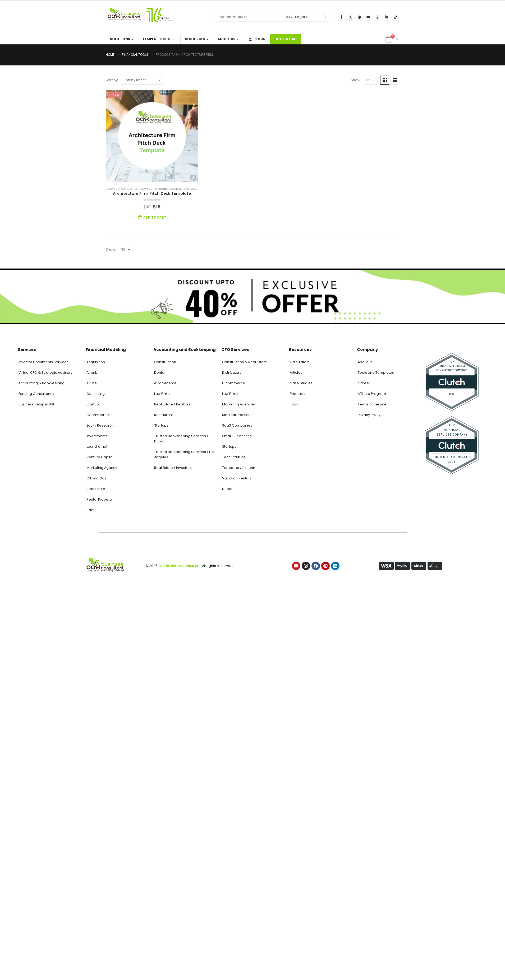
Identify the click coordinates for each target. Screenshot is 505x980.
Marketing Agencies (239, 404)
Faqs (294, 404)
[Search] (325, 17)
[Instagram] (377, 17)
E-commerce (234, 383)
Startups (161, 425)
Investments (97, 436)
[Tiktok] (395, 17)
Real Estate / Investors (173, 468)
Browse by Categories (122, 189)
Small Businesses (237, 436)
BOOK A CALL (286, 39)
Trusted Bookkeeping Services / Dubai (181, 439)
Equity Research (100, 425)
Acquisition (96, 362)
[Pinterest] (359, 17)
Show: (356, 80)
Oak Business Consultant (179, 566)
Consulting (96, 394)
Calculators (300, 362)
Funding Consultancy (36, 394)
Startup (93, 404)
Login (257, 39)
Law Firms (162, 394)
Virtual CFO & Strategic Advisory (45, 373)
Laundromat (97, 447)
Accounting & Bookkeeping (42, 383)
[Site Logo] (139, 17)
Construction (165, 362)
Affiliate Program (372, 394)
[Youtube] (368, 17)
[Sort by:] (142, 80)
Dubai (227, 489)
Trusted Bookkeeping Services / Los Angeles (184, 454)
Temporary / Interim (239, 468)
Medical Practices (237, 415)
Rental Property (100, 499)
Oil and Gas (96, 478)
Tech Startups (234, 457)
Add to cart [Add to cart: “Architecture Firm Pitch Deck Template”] (155, 217)
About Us (226, 39)
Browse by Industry (153, 189)
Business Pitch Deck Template (190, 189)
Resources (195, 39)
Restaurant (164, 415)
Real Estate (96, 489)
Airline (92, 383)
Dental (160, 373)
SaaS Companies (237, 425)
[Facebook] (341, 17)
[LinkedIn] (386, 17)
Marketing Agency (102, 468)
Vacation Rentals (237, 478)
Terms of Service (372, 404)
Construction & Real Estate (245, 362)
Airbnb (92, 373)
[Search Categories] (301, 17)
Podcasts (298, 394)
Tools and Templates (376, 373)
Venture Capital (100, 457)
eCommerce (98, 415)
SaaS (91, 510)
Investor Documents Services (43, 362)
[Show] (371, 80)
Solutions (120, 39)
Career (364, 383)
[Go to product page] (152, 136)
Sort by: (112, 80)
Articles (296, 373)
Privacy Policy (369, 415)
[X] (350, 17)
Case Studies (301, 383)
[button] (385, 80)
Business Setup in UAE (37, 404)
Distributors (232, 373)
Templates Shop (158, 39)
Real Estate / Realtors (172, 404)
